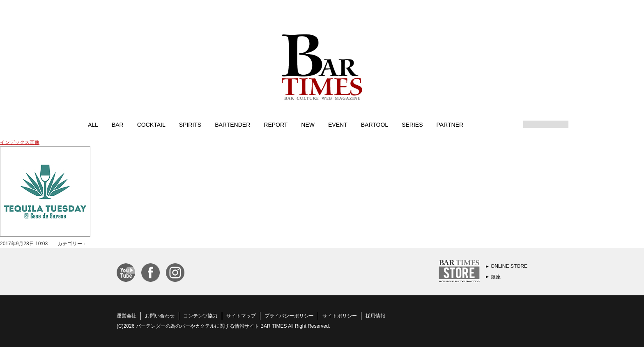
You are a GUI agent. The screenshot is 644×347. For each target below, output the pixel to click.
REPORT (276, 124)
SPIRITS (190, 124)
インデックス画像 (20, 142)
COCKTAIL (151, 124)
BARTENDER (232, 124)
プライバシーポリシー (289, 316)
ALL (93, 124)
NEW (308, 124)
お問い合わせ (160, 316)
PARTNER (450, 124)
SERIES (412, 124)
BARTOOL (375, 124)
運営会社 (126, 316)
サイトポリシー (340, 316)
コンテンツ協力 (200, 316)
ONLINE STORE (509, 266)
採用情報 (375, 316)
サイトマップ (241, 316)
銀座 (496, 277)
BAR (118, 124)
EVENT (338, 124)
